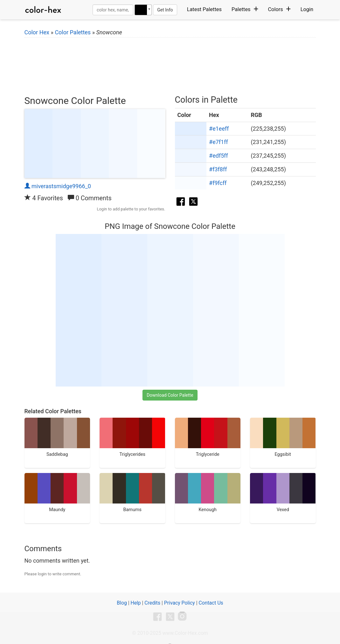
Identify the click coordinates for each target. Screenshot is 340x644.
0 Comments (90, 198)
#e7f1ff (219, 142)
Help (135, 603)
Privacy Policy (180, 603)
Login (307, 9)
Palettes (245, 9)
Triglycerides (132, 437)
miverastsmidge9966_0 (58, 186)
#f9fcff (218, 183)
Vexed (283, 493)
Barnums (132, 493)
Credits (152, 603)
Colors (279, 9)
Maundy (57, 493)
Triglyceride (208, 437)
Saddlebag (57, 437)
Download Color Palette (170, 395)
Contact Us (211, 603)
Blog (122, 603)
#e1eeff (219, 129)
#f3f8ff (218, 169)
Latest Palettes (204, 9)
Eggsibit (283, 437)
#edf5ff (219, 156)
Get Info (165, 10)
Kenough (208, 493)
